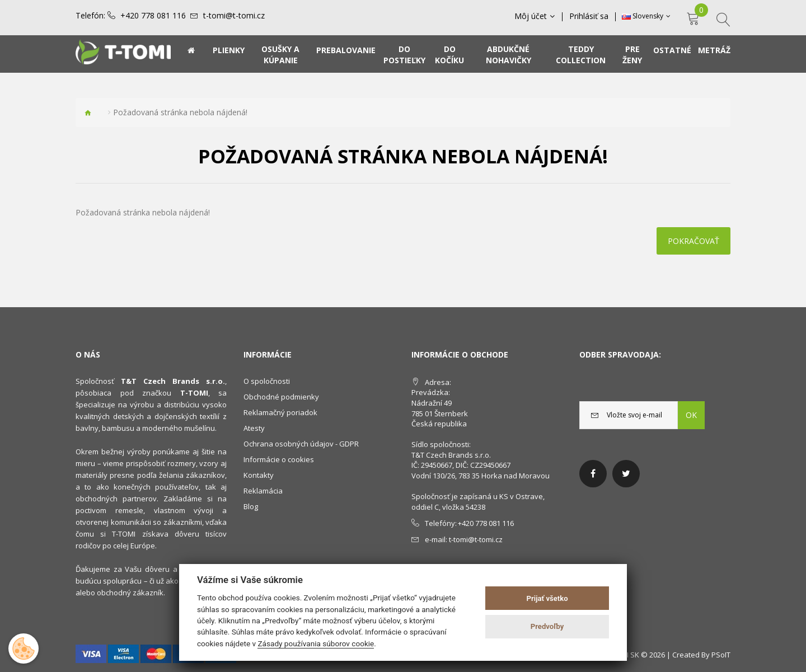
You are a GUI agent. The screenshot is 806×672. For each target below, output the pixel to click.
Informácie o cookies (279, 459)
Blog (251, 506)
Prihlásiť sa (589, 16)
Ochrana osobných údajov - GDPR (301, 444)
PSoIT (721, 655)
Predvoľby (547, 626)
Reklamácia (263, 491)
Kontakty (259, 475)
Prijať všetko (547, 598)
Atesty (254, 428)
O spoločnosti (267, 381)
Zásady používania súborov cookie (316, 643)
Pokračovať (693, 241)
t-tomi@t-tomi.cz (234, 16)
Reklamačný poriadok (280, 412)
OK (691, 415)
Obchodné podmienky (281, 397)
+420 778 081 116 (153, 16)
